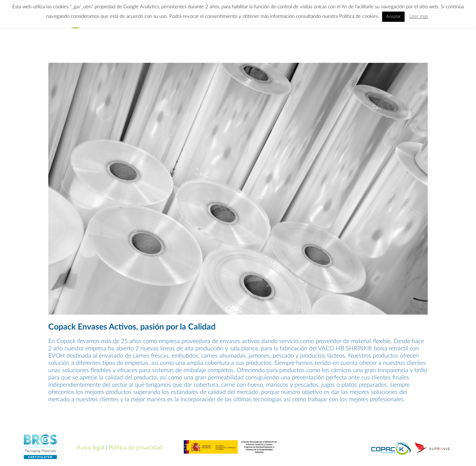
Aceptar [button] (393, 17)
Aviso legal (90, 448)
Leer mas (419, 16)
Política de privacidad (136, 448)
